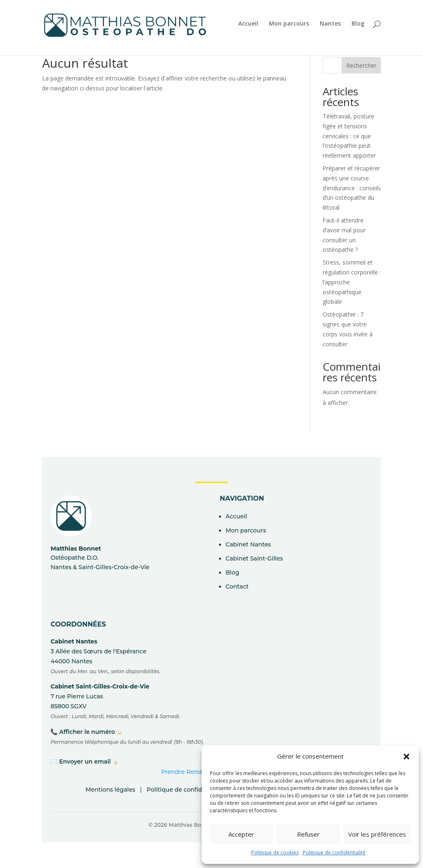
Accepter (241, 834)
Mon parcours (289, 24)
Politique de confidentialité (334, 853)
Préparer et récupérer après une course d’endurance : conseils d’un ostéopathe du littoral (352, 188)
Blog (358, 24)
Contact (237, 587)
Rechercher (361, 65)
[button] (406, 757)
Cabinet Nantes (248, 544)
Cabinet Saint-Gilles (254, 558)
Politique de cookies (275, 853)
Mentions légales (110, 790)
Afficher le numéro (87, 732)
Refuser (308, 834)
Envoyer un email (85, 762)
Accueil (248, 24)
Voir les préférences (377, 834)
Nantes (330, 24)
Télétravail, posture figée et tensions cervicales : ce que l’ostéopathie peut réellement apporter (349, 136)
